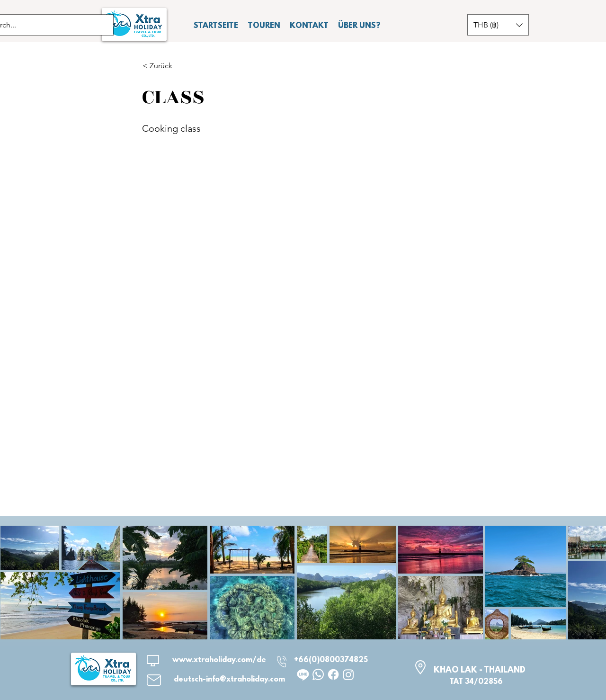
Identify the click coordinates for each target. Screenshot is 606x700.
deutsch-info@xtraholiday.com (229, 680)
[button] (498, 25)
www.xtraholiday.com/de (219, 660)
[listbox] (498, 25)
